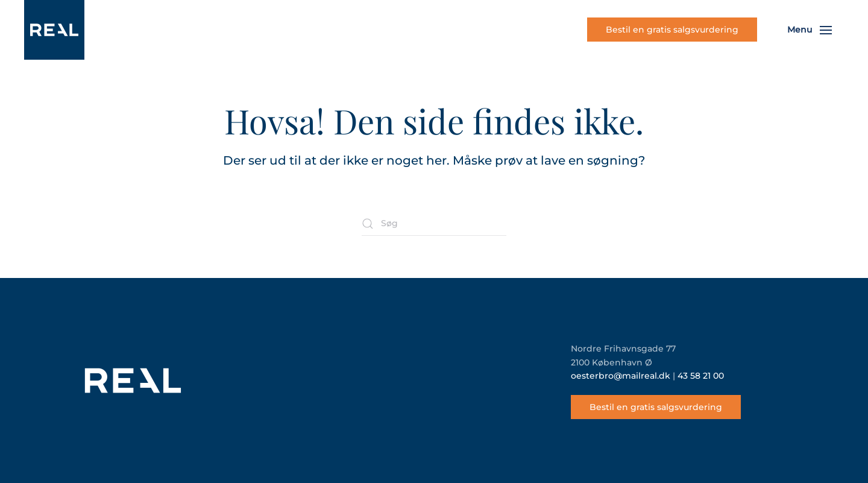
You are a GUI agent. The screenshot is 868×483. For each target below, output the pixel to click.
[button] (810, 30)
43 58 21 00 (701, 376)
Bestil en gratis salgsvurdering (672, 30)
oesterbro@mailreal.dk (621, 376)
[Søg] (434, 224)
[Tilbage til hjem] (54, 30)
